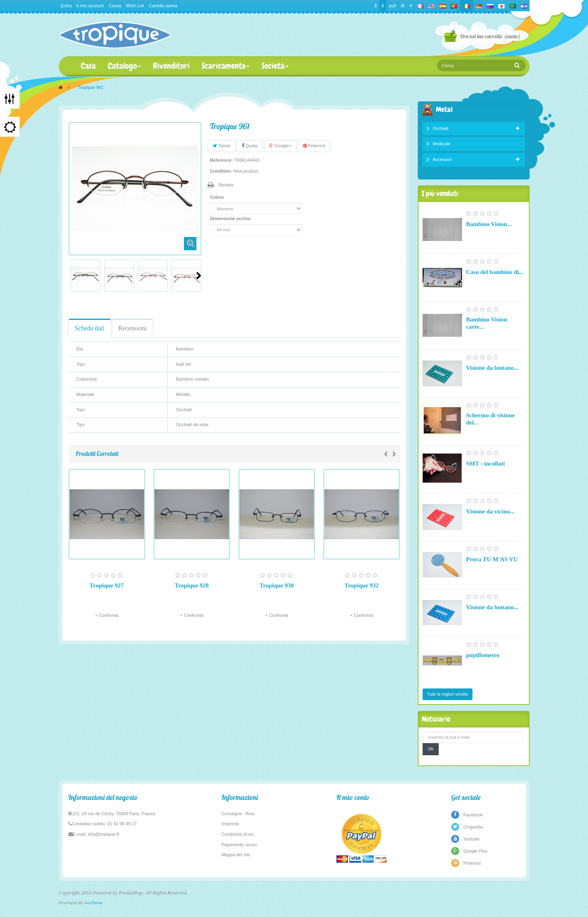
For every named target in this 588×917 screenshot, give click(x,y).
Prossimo (199, 276)
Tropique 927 (107, 585)
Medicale (442, 144)
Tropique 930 (277, 585)
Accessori (442, 159)
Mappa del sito (236, 855)
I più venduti (440, 193)
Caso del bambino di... (495, 272)
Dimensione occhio (231, 218)
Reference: (221, 160)
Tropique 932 (362, 585)
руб (392, 6)
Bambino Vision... (489, 224)
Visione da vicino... (490, 511)
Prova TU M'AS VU (492, 559)
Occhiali (440, 128)
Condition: (221, 171)
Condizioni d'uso (237, 834)
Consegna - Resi (238, 814)
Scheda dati (90, 328)
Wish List (135, 6)
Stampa (225, 185)
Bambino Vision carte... (487, 323)
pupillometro (483, 655)
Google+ (280, 146)
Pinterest (314, 146)
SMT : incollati (485, 464)
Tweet (221, 146)
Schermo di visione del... (490, 419)
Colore (217, 197)
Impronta (230, 824)
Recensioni (133, 328)
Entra (66, 6)
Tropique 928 (192, 585)
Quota (250, 146)
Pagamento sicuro (239, 845)
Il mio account (90, 6)
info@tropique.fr (103, 834)
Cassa (115, 6)
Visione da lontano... (492, 368)
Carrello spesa (163, 6)
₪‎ (403, 6)
